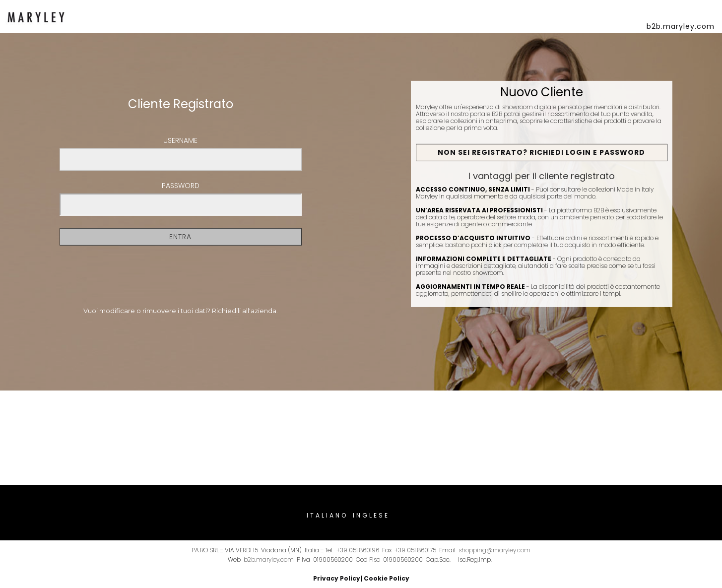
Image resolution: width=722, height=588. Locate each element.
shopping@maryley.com (494, 550)
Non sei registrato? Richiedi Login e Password (541, 152)
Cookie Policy (387, 578)
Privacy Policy (337, 578)
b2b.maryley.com (269, 559)
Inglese (371, 515)
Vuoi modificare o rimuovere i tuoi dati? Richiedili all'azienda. (181, 311)
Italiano (327, 515)
